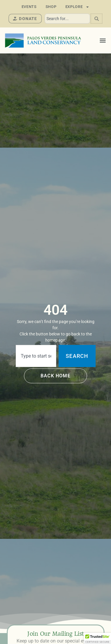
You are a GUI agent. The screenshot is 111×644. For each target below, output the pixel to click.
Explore (78, 7)
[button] (103, 41)
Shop (51, 7)
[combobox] (67, 19)
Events (29, 7)
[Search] (96, 19)
